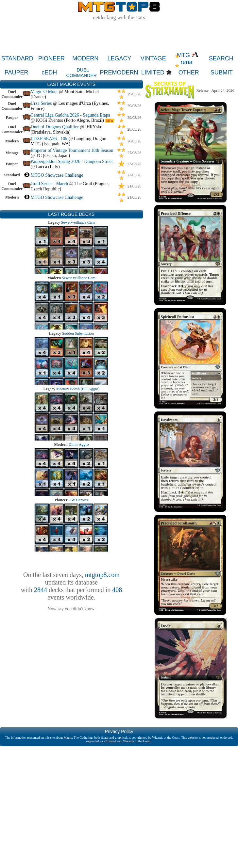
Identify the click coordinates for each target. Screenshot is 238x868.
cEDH (49, 72)
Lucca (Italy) (48, 167)
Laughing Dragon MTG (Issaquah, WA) (69, 141)
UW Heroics (78, 500)
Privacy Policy (119, 731)
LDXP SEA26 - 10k (49, 139)
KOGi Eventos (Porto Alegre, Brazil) (70, 120)
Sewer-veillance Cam (78, 222)
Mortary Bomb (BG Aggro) (78, 389)
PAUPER (17, 72)
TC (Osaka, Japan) (53, 156)
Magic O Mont (44, 92)
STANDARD (17, 58)
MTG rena (188, 59)
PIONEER (51, 58)
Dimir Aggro (79, 444)
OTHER (189, 72)
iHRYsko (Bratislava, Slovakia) (67, 129)
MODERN (85, 58)
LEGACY (119, 58)
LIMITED (153, 72)
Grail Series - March (50, 184)
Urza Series (41, 103)
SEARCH (221, 58)
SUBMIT (222, 72)
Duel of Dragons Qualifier (55, 127)
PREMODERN (119, 72)
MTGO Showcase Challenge (57, 175)
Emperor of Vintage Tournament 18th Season (72, 150)
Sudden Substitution (78, 333)
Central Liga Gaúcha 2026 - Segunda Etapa (70, 115)
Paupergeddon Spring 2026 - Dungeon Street (72, 161)
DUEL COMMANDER (82, 73)
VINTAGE (153, 58)
